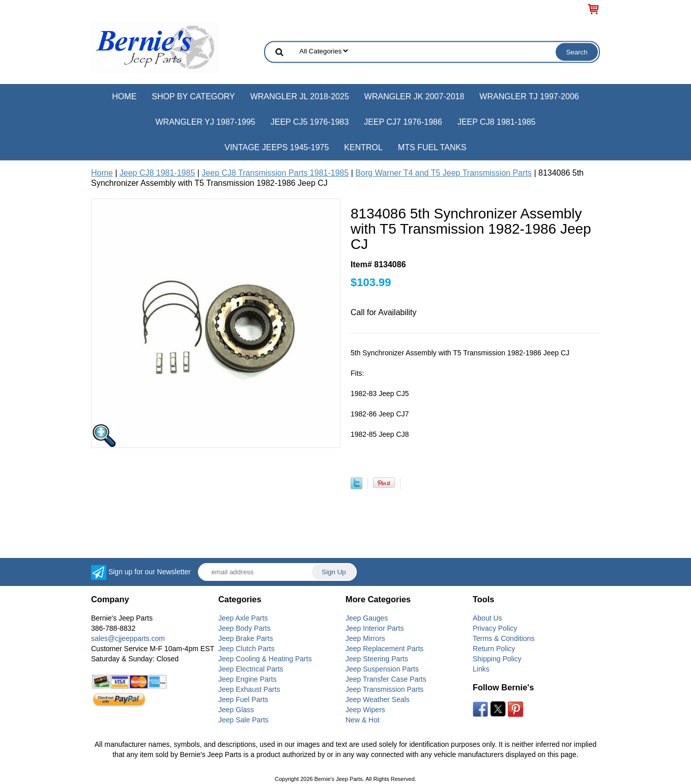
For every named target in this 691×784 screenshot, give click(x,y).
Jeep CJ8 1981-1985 (497, 122)
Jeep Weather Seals (378, 699)
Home (124, 96)
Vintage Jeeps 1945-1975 (277, 147)
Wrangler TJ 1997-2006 (529, 96)
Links (481, 669)
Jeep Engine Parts (247, 679)
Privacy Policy (495, 628)
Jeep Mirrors (365, 638)
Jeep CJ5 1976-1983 (310, 122)
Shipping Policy (497, 659)
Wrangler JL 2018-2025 (300, 96)
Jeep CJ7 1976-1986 (403, 122)
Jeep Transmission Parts (384, 689)
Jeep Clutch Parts (247, 649)
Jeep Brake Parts (246, 638)
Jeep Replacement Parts (384, 649)
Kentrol (363, 147)
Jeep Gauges (367, 618)
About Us (487, 618)
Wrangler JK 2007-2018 (414, 96)
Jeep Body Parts (244, 628)
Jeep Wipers (365, 710)
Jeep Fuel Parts (243, 699)
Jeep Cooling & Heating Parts (265, 659)
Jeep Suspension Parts (382, 669)
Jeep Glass (236, 710)
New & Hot (363, 720)
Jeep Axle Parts (243, 618)
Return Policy (494, 649)
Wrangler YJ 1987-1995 (205, 122)
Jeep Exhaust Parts (249, 689)
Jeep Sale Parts (243, 720)
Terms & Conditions (503, 638)
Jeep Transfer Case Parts (386, 679)
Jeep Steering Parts (377, 659)
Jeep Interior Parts (375, 628)
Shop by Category (193, 96)
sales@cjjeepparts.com (128, 638)
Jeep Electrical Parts (251, 669)
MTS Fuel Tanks (432, 147)
